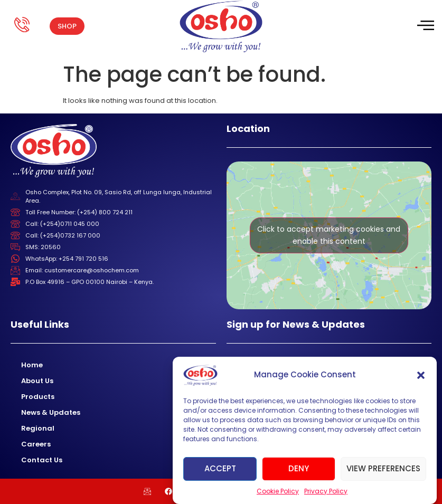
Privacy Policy (326, 491)
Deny (299, 468)
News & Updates (51, 412)
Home (32, 365)
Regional (38, 428)
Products (38, 397)
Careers (36, 444)
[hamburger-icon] (425, 26)
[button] (421, 375)
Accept (220, 468)
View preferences (383, 468)
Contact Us (42, 460)
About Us (37, 381)
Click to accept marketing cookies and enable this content (329, 235)
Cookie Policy (278, 491)
